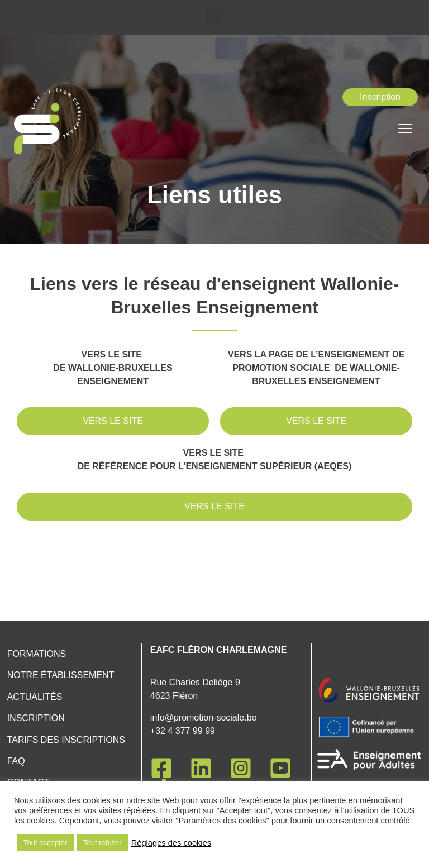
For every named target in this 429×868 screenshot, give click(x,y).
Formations (37, 654)
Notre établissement (61, 675)
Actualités (35, 697)
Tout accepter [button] (45, 843)
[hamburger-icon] (405, 130)
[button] (215, 15)
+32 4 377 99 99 (183, 731)
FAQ (16, 761)
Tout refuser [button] (103, 843)
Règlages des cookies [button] (171, 843)
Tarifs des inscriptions (66, 740)
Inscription (36, 718)
